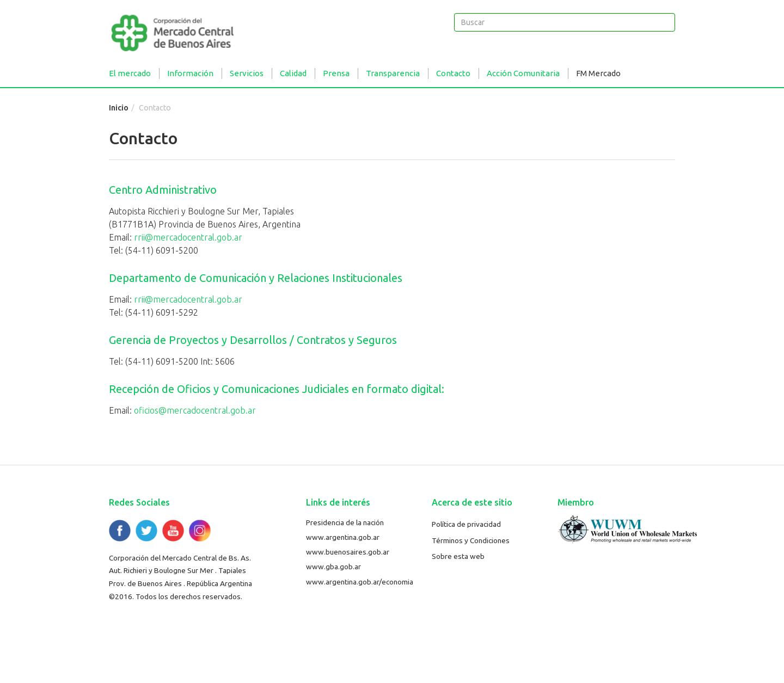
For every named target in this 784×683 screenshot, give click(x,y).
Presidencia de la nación (345, 522)
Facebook (120, 531)
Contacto (453, 73)
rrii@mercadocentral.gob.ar (188, 237)
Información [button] (190, 73)
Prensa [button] (336, 73)
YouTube (173, 531)
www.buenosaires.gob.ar (348, 552)
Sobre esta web (458, 556)
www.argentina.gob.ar (343, 537)
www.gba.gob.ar (333, 567)
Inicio (119, 108)
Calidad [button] (293, 73)
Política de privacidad (466, 524)
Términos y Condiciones (471, 540)
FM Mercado (598, 73)
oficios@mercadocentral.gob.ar (195, 410)
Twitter (146, 531)
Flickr (200, 531)
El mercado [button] (130, 73)
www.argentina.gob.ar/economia (360, 582)
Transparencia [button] (393, 73)
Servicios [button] (247, 73)
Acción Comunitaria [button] (523, 73)
